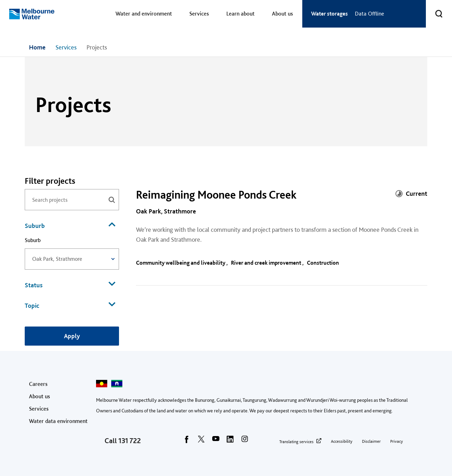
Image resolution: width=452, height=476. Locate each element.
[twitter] (201, 441)
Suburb (70, 225)
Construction (323, 263)
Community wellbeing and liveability (181, 263)
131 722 (130, 441)
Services (199, 14)
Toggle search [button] (434, 9)
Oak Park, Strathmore (166, 211)
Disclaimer (371, 441)
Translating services (296, 442)
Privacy (397, 441)
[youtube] (216, 441)
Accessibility (342, 441)
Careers (38, 384)
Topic (70, 305)
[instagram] (245, 441)
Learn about (240, 14)
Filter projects (50, 181)
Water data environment (58, 421)
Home (37, 47)
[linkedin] (230, 441)
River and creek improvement (267, 263)
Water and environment (144, 14)
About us (282, 14)
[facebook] (187, 441)
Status (70, 284)
